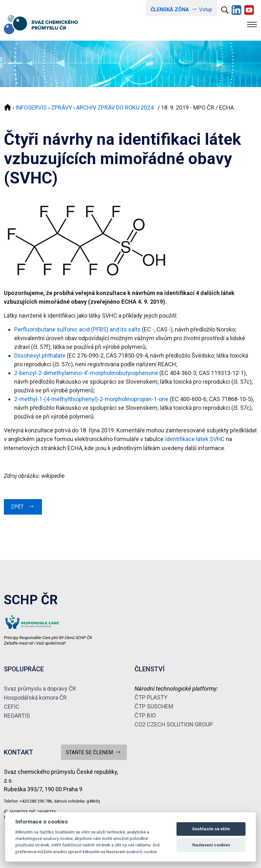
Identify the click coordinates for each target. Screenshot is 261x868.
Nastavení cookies (211, 845)
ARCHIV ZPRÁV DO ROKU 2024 (117, 108)
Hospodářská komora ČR (36, 696)
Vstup (181, 9)
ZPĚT (23, 505)
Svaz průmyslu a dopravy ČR (40, 688)
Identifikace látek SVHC (195, 439)
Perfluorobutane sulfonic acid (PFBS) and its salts (77, 329)
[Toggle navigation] (252, 24)
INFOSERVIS (31, 108)
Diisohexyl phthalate (40, 355)
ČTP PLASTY (151, 696)
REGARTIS (17, 714)
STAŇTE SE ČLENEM (94, 750)
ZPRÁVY (62, 108)
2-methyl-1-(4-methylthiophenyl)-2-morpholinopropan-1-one (92, 399)
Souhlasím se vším (211, 829)
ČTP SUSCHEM (154, 705)
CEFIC (12, 705)
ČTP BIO (145, 714)
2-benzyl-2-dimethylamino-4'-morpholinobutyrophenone (86, 373)
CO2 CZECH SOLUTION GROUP (174, 722)
